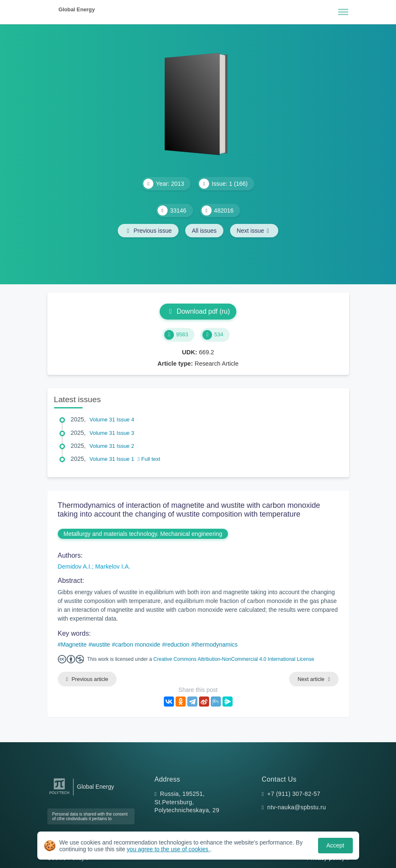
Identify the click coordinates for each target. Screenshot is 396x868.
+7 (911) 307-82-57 (294, 794)
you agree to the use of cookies (168, 849)
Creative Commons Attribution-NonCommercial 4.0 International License (234, 659)
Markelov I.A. (113, 567)
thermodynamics (216, 645)
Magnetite (74, 645)
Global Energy (77, 9)
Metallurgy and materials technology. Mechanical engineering (143, 534)
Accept (335, 845)
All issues (204, 231)
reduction (178, 645)
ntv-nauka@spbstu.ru (297, 807)
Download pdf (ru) (198, 311)
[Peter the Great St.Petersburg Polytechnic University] (59, 794)
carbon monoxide (138, 645)
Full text (149, 459)
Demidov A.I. (75, 567)
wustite (101, 645)
